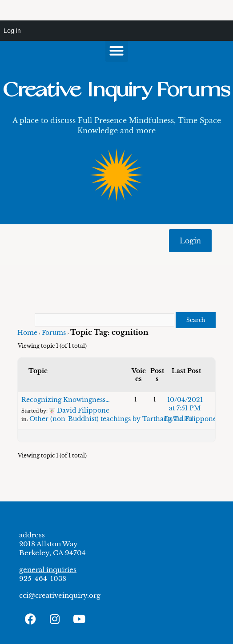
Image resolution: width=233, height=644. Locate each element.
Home (27, 333)
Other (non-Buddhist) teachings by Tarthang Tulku (111, 419)
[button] (117, 50)
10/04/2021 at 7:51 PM (185, 404)
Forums (54, 333)
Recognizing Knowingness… (66, 400)
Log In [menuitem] (12, 31)
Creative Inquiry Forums (116, 90)
